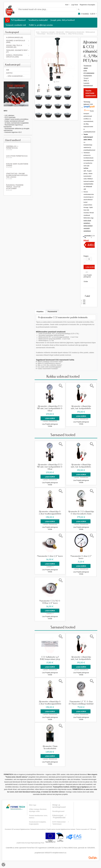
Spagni (86, 78)
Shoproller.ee (93, 857)
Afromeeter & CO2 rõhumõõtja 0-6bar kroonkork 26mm (81, 513)
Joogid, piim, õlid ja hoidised (63, 20)
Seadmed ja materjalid (38, 20)
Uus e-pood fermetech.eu (17, 157)
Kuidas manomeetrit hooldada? (48, 369)
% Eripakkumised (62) (14, 38)
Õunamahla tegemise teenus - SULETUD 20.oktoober (17, 187)
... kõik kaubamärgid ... (15, 76)
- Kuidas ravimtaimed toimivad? (14, 121)
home (38, 32)
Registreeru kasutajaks (87, 5)
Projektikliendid (59, 817)
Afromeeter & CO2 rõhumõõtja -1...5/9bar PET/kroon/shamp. (65, 34)
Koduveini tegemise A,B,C (13, 132)
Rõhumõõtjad (41, 34)
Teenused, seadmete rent (16, 25)
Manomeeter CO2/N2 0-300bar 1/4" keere (50, 602)
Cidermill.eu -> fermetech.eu (17, 148)
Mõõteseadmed (90, 32)
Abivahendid (60, 32)
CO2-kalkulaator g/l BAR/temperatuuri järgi (50, 658)
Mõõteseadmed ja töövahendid (75, 32)
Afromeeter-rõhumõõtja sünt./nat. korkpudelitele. (81, 407)
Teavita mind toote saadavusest (91, 93)
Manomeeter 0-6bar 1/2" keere (81, 557)
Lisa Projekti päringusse (88, 276)
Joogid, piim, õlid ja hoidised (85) (14, 46)
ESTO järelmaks (10, 117)
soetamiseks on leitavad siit (88, 186)
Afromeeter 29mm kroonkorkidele (50, 747)
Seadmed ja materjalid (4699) (16, 41)
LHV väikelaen (9, 116)
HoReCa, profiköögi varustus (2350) (14, 56)
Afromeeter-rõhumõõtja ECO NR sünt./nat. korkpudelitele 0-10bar (50, 408)
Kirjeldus (40, 312)
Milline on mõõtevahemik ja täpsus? (49, 363)
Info (84, 300)
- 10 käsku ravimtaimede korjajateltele (16, 123)
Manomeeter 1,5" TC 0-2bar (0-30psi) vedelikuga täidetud (81, 702)
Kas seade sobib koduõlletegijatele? (49, 367)
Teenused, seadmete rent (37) (17, 51)
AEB (8, 70)
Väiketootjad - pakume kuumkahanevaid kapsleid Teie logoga (17, 176)
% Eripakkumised (18, 20)
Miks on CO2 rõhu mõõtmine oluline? (50, 365)
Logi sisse (75, 5)
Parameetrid (52, 312)
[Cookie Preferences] (3, 865)
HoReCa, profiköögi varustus (41, 25)
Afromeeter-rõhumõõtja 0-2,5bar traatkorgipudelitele (50, 513)
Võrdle (86, 282)
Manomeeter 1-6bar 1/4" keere (50, 556)
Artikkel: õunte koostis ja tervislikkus (17, 119)
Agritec (9, 73)
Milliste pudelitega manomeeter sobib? (50, 362)
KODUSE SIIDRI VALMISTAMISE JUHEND (17, 165)
